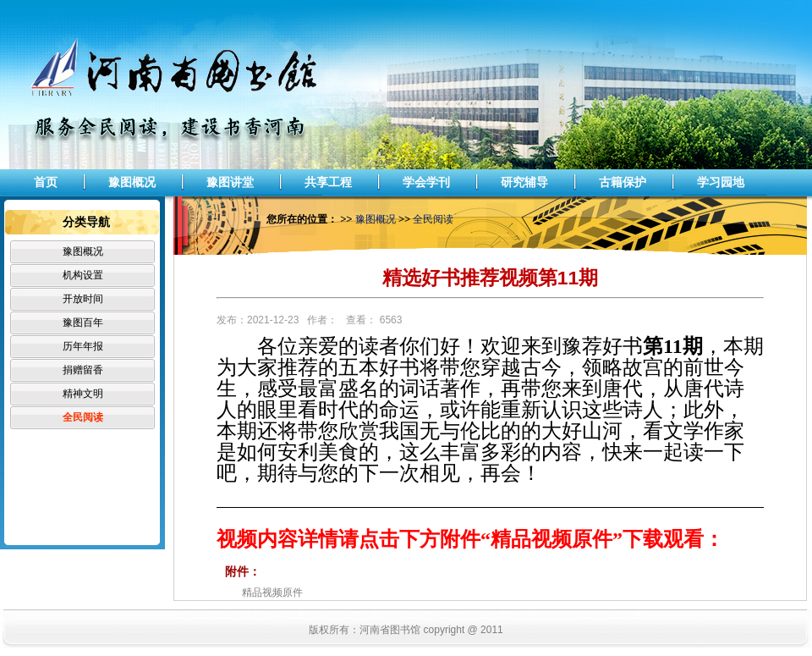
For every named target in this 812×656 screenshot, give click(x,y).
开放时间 (83, 299)
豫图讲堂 (230, 182)
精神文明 (83, 394)
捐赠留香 (83, 370)
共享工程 (328, 182)
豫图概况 (132, 182)
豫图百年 (83, 322)
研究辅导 (524, 182)
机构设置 (83, 275)
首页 (46, 182)
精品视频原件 (272, 593)
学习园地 (721, 182)
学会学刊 (426, 182)
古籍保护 (623, 182)
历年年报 (83, 346)
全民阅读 (83, 417)
